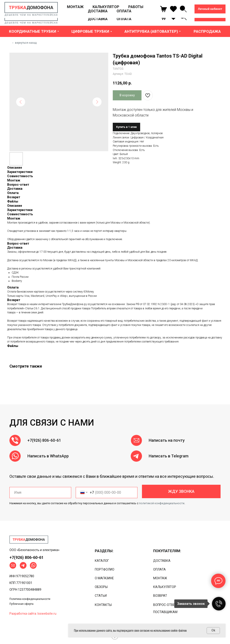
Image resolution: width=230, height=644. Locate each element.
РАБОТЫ (136, 15)
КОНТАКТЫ (103, 605)
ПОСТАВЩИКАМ (165, 612)
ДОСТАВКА (98, 19)
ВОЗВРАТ (160, 596)
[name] (40, 493)
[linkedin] (183, 17)
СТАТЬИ (101, 596)
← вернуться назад (24, 43)
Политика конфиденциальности (30, 599)
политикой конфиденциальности (162, 503)
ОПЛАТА (124, 19)
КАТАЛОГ (102, 561)
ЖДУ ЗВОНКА (181, 491)
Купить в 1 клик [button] (126, 127)
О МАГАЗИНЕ (104, 578)
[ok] (173, 17)
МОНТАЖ (75, 15)
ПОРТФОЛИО (105, 569)
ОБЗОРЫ (101, 587)
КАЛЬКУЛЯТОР (106, 15)
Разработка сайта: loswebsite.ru (33, 614)
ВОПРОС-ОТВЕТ (165, 605)
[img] (29, 540)
